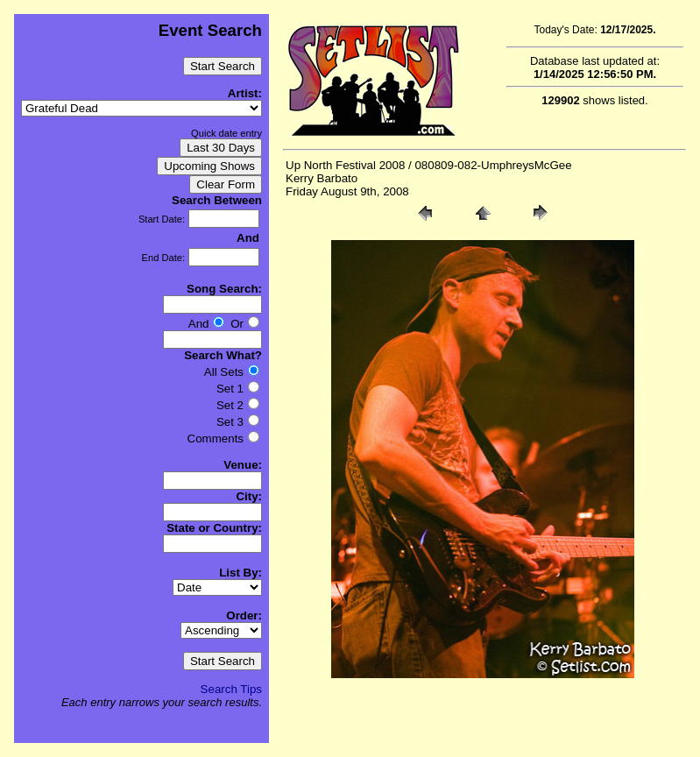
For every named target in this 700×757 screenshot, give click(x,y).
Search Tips (231, 689)
